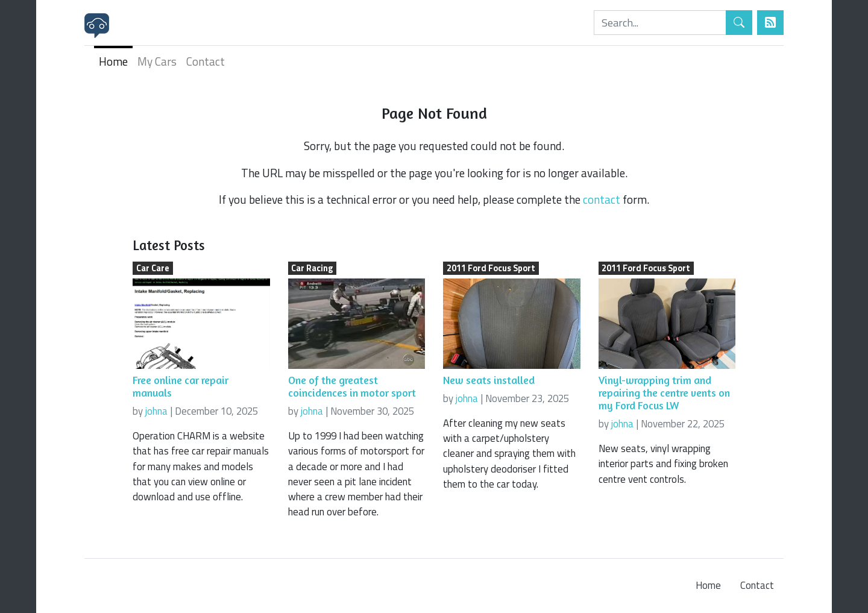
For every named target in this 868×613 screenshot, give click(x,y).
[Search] (660, 23)
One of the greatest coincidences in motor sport (352, 386)
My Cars (157, 61)
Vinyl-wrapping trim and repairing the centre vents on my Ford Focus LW (664, 393)
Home (113, 61)
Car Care (153, 268)
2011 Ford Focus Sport (491, 268)
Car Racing (312, 268)
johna (156, 411)
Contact (206, 61)
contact (602, 199)
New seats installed (489, 380)
